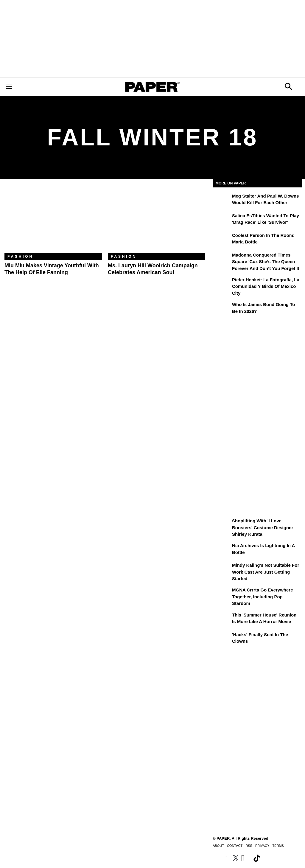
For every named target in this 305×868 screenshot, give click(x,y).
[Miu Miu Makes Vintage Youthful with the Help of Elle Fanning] (53, 221)
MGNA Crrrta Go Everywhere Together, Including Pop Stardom (263, 597)
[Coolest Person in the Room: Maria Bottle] (222, 240)
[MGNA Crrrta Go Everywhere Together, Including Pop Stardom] (222, 594)
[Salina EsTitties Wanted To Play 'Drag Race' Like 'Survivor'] (222, 220)
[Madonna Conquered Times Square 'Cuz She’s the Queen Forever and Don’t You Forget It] (222, 259)
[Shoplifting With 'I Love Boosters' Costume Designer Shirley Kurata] (222, 525)
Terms (278, 846)
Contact (235, 846)
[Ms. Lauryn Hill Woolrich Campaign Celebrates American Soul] (157, 221)
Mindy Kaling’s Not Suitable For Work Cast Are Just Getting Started (266, 572)
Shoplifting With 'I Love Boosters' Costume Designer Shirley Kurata (263, 527)
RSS (249, 846)
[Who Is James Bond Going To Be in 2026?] (222, 309)
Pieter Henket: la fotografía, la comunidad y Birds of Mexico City (266, 286)
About (218, 846)
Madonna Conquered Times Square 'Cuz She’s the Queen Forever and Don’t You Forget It (266, 262)
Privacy (262, 846)
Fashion (20, 257)
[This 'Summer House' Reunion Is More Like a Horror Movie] (222, 619)
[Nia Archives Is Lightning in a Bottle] (222, 550)
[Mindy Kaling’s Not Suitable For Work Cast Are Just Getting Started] (222, 569)
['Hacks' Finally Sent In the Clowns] (222, 639)
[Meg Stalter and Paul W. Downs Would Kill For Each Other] (222, 200)
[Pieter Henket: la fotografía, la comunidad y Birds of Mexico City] (222, 284)
